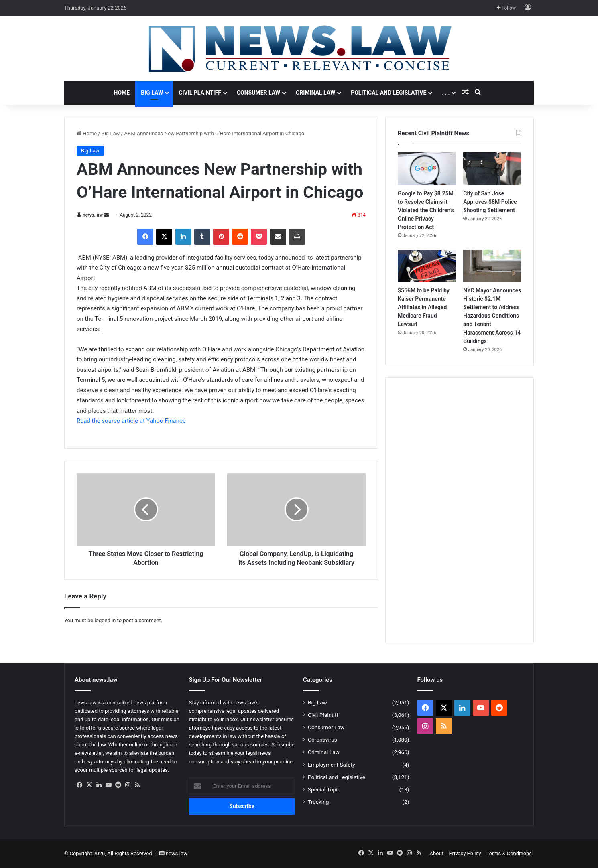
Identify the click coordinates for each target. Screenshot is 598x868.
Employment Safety (332, 765)
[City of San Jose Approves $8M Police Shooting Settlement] (492, 169)
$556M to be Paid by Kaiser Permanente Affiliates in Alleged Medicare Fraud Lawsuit (424, 307)
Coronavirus (322, 740)
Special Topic (324, 789)
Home (122, 93)
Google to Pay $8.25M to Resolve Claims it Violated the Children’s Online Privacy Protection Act (426, 210)
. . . (446, 93)
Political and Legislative (388, 93)
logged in (105, 620)
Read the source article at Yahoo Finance (131, 421)
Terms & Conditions (509, 853)
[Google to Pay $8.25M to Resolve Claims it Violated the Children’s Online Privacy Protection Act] (427, 169)
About (437, 853)
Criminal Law (315, 93)
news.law (93, 215)
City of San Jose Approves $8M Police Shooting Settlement (490, 202)
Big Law (152, 93)
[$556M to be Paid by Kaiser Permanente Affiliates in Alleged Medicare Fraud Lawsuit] (427, 266)
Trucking (318, 802)
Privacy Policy (465, 853)
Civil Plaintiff (200, 93)
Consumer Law (258, 93)
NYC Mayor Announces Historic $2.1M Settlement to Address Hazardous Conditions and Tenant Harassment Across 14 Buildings (492, 316)
